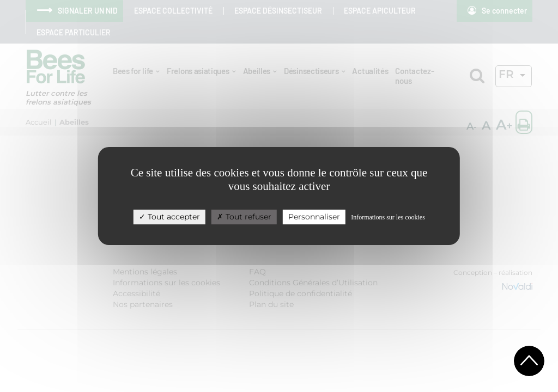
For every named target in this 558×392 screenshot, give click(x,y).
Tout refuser (244, 217)
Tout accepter (169, 217)
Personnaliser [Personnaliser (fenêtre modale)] (314, 217)
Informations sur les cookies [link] (388, 217)
